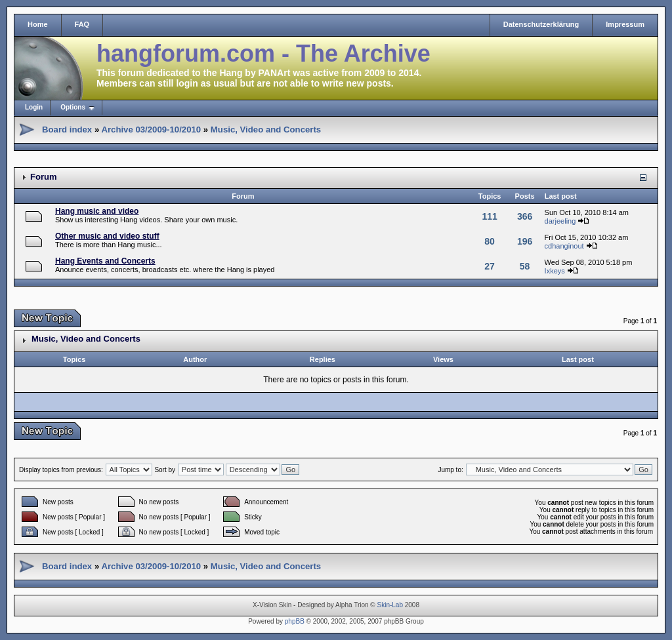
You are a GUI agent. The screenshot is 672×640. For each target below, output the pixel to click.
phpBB (295, 621)
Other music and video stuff (107, 236)
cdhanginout (564, 246)
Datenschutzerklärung (541, 24)
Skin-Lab (390, 605)
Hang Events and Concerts (105, 261)
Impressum (625, 24)
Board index (67, 130)
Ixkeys (555, 271)
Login (34, 107)
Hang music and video (97, 211)
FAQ (82, 24)
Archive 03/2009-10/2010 (151, 130)
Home (38, 24)
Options (73, 107)
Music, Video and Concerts (266, 130)
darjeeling (560, 221)
